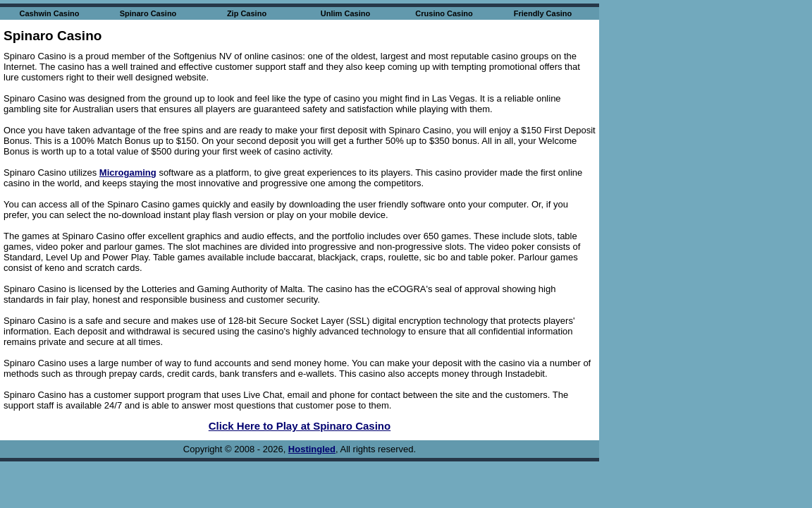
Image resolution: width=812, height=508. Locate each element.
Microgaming (128, 173)
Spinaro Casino (148, 13)
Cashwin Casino (50, 13)
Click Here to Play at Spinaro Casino (300, 426)
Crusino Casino (444, 13)
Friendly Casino (543, 13)
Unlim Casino (345, 13)
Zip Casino (247, 13)
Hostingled (312, 449)
